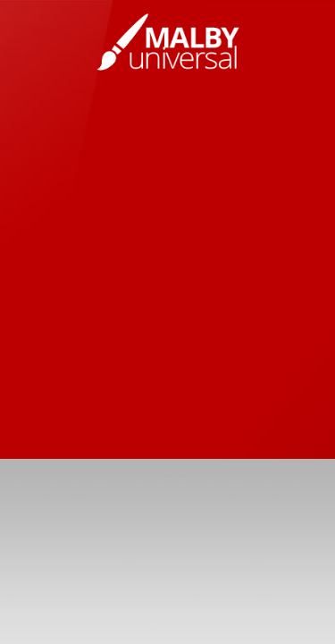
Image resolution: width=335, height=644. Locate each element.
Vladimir (168, 42)
